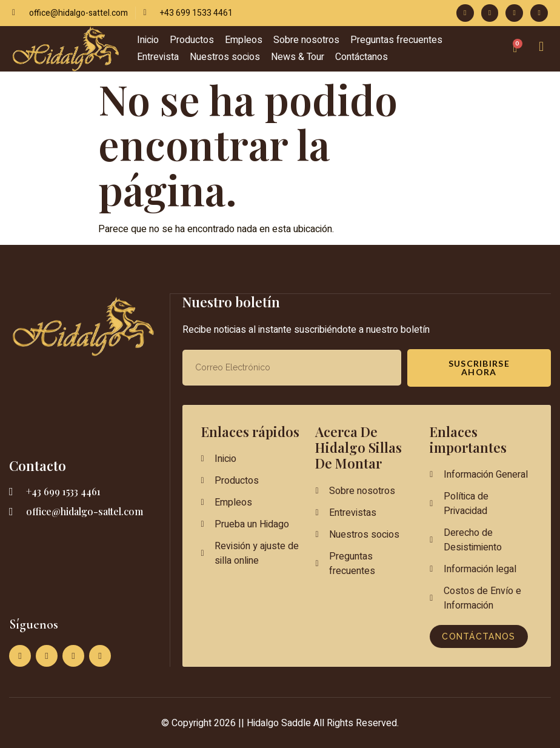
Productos (192, 40)
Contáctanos (362, 57)
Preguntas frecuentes (396, 40)
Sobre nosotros (306, 40)
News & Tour (298, 57)
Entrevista (158, 57)
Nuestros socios (225, 57)
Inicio (148, 40)
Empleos (244, 40)
